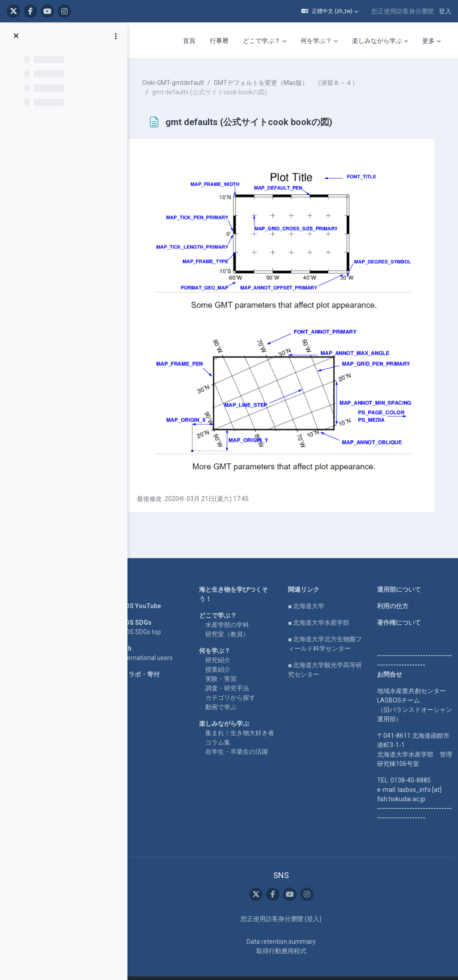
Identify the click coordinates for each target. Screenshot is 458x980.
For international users (151, 643)
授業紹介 (225, 655)
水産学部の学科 (234, 610)
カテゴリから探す (237, 683)
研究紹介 (225, 645)
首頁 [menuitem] (189, 41)
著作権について (400, 608)
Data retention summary (286, 927)
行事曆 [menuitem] (219, 41)
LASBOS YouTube (146, 591)
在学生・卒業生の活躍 (244, 746)
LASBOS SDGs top (146, 617)
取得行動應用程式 (286, 936)
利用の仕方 (394, 591)
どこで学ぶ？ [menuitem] (262, 41)
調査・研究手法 (234, 673)
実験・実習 (228, 664)
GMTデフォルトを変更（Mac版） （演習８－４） (296, 80)
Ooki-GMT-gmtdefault (183, 80)
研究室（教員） (234, 619)
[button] (330, 11)
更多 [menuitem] (428, 41)
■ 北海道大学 (311, 591)
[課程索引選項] (116, 36)
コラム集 (225, 737)
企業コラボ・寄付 (145, 660)
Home (129, 575)
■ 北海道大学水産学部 (323, 608)
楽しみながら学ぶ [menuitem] (377, 41)
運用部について (400, 575)
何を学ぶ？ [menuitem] (316, 41)
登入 (445, 11)
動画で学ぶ (228, 692)
